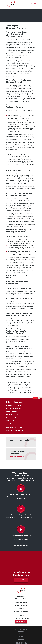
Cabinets (21, 609)
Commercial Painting (21, 605)
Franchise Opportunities (21, 612)
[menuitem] (21, 405)
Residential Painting (21, 602)
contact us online (12, 164)
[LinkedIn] (28, 618)
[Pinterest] (22, 618)
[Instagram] (20, 618)
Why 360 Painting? (21, 546)
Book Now (21, 580)
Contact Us (21, 622)
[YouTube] (25, 618)
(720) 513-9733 (26, 163)
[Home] (11, 4)
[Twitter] (17, 618)
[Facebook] (14, 618)
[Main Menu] (35, 4)
